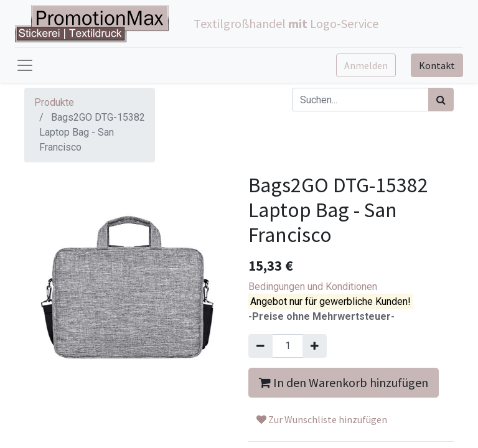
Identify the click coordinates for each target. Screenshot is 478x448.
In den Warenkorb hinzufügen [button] (344, 382)
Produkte (54, 102)
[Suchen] (441, 100)
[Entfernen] (260, 346)
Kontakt (437, 65)
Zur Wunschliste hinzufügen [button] (322, 419)
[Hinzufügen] (315, 346)
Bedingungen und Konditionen (313, 287)
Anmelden (366, 65)
